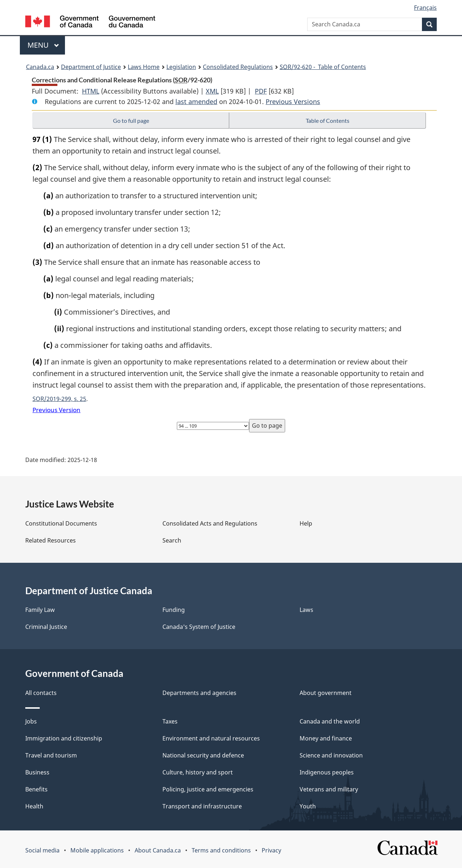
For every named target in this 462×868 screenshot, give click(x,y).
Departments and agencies (199, 693)
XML (212, 91)
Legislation (181, 67)
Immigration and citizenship (64, 738)
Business (37, 772)
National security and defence (203, 755)
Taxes (170, 721)
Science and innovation (331, 755)
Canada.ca (40, 67)
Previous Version (56, 410)
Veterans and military (329, 789)
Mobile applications (97, 850)
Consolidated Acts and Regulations (210, 523)
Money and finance (326, 738)
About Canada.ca (158, 850)
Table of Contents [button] (328, 120)
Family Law (40, 610)
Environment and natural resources (211, 738)
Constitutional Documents (61, 523)
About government (326, 693)
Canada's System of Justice (199, 627)
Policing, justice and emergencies (208, 789)
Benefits (36, 789)
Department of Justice (91, 67)
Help (306, 523)
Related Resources (51, 540)
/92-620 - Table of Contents (323, 67)
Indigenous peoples (327, 772)
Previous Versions (293, 102)
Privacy (271, 850)
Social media (42, 850)
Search (172, 540)
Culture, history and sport (198, 772)
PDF (261, 91)
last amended (196, 102)
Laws (306, 610)
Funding (174, 610)
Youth (308, 806)
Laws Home (144, 67)
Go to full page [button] (131, 120)
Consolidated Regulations (238, 67)
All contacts (41, 693)
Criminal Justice (46, 627)
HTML (91, 91)
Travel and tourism (51, 755)
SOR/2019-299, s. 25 (59, 399)
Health (34, 806)
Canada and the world (330, 721)
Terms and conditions (221, 850)
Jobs (31, 721)
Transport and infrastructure (202, 806)
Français (425, 8)
